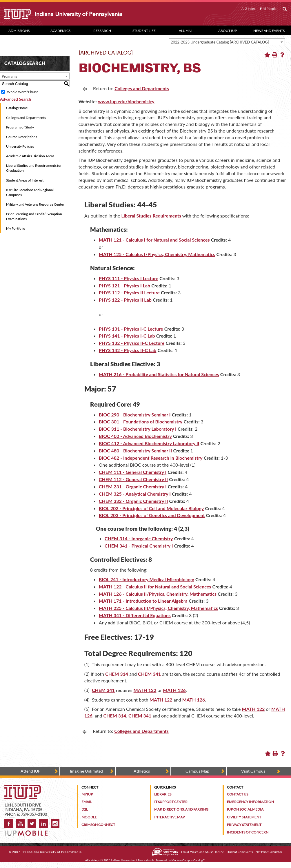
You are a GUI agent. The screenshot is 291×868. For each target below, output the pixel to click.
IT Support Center (171, 802)
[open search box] (285, 9)
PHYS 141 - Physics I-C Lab (127, 336)
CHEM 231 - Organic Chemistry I (133, 486)
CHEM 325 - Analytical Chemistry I (135, 494)
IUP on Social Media (245, 809)
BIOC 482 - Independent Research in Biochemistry (151, 458)
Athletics (142, 771)
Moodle (89, 817)
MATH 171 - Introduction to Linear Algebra (143, 601)
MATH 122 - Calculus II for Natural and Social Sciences (155, 587)
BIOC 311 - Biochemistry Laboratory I (138, 429)
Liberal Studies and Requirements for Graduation (34, 168)
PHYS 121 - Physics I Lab (124, 286)
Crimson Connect (98, 825)
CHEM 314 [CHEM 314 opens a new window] (117, 674)
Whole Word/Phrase (23, 92)
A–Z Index (249, 9)
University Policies (20, 146)
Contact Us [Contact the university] (238, 794)
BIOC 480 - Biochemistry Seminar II (135, 451)
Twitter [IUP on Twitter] (32, 824)
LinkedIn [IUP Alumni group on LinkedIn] (43, 824)
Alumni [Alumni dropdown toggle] (186, 31)
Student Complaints (240, 852)
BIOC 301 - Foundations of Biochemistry (141, 422)
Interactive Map (169, 817)
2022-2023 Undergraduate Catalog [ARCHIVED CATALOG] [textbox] (220, 42)
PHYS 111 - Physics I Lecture (129, 278)
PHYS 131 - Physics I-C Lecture (131, 329)
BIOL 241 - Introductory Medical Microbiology (147, 579)
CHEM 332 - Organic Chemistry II (133, 501)
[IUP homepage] (23, 788)
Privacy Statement (244, 825)
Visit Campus (253, 771)
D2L (85, 809)
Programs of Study (20, 127)
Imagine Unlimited (86, 771)
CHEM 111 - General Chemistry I (133, 472)
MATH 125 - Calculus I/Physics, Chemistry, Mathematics (157, 254)
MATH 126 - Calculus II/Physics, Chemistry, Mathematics (158, 594)
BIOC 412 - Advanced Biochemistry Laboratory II (149, 443)
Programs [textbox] (10, 76)
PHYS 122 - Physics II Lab (125, 300)
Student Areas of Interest (25, 180)
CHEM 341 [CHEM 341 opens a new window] (149, 674)
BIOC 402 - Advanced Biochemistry (135, 436)
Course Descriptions (22, 137)
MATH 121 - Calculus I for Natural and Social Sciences (154, 240)
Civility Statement (244, 817)
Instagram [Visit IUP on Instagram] (55, 824)
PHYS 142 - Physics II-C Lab (128, 350)
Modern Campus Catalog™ (188, 860)
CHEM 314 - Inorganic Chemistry (139, 538)
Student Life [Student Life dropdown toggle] (144, 31)
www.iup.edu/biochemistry (126, 101)
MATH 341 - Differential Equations (135, 615)
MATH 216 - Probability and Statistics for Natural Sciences (159, 374)
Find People (268, 9)
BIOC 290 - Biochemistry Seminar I (135, 415)
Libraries (163, 794)
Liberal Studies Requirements (151, 216)
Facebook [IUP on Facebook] (9, 824)
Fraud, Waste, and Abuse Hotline (202, 852)
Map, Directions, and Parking (181, 809)
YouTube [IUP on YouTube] (20, 824)
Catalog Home (17, 108)
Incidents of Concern (248, 832)
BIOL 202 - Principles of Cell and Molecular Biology (151, 508)
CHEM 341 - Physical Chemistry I (139, 546)
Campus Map (197, 771)
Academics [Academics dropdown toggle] (60, 31)
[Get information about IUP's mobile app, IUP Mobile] (28, 831)
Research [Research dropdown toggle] (102, 31)
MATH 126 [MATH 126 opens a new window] (174, 690)
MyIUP (87, 794)
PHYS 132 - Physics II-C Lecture (132, 343)
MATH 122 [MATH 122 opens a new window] (145, 690)
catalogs (94, 860)
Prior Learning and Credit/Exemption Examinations (34, 216)
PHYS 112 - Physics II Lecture (129, 292)
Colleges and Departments (26, 118)
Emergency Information (250, 802)
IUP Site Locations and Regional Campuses (30, 192)
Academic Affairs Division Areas (30, 156)
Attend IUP (31, 771)
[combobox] (227, 42)
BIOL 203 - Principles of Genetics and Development (152, 515)
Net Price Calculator (269, 852)
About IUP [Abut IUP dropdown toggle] (228, 31)
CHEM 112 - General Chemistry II (133, 479)
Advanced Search (16, 99)
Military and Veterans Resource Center (35, 204)
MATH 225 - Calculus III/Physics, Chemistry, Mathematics (158, 608)
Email (87, 802)
